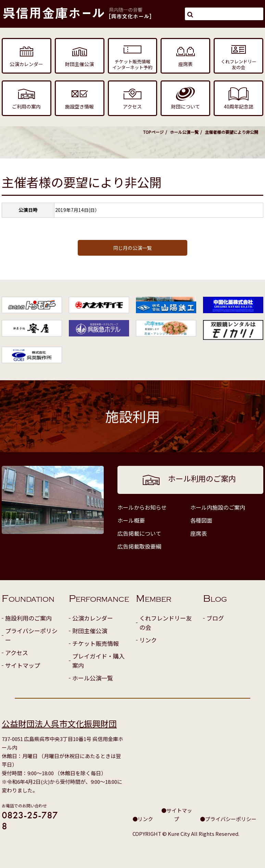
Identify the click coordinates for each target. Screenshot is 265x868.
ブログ (215, 618)
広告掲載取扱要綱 (139, 546)
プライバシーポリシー (31, 635)
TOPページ (153, 132)
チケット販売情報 (96, 643)
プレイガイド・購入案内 (98, 661)
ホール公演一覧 (184, 132)
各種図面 (201, 520)
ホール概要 (131, 520)
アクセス (17, 653)
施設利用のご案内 (28, 618)
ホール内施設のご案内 (218, 507)
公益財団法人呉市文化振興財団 (59, 723)
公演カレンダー (93, 618)
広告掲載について (139, 533)
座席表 (199, 533)
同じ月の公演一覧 (132, 248)
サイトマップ (23, 665)
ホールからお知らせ (142, 507)
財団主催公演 (90, 631)
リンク (148, 640)
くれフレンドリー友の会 (166, 623)
